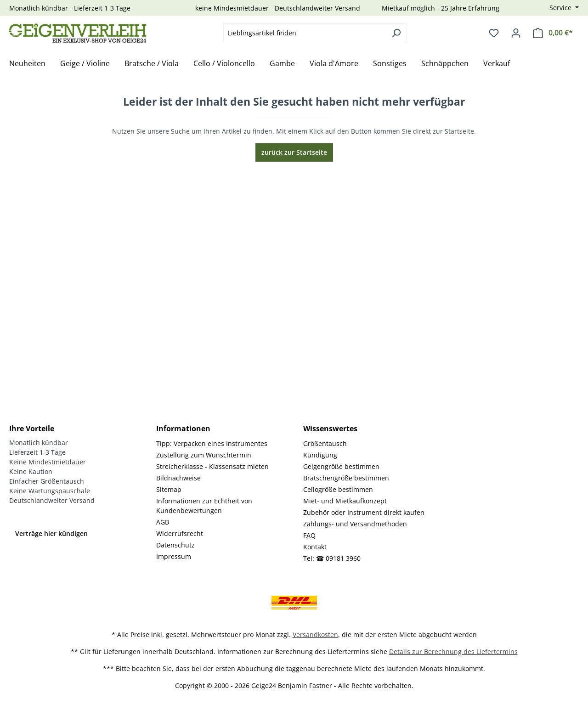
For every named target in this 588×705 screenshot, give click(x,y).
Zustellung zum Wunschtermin (204, 455)
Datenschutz (175, 545)
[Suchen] (396, 33)
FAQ (309, 535)
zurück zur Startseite (294, 152)
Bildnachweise (178, 478)
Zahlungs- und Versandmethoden (355, 524)
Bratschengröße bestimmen (346, 478)
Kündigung (320, 455)
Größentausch (325, 443)
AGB (163, 522)
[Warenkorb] (553, 33)
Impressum (174, 556)
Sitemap (169, 489)
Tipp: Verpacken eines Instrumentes (212, 443)
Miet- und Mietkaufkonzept (345, 501)
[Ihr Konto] (516, 33)
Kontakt (315, 547)
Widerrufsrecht (180, 533)
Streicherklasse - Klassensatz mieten (212, 466)
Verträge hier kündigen (51, 533)
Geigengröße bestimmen (341, 466)
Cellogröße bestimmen (338, 489)
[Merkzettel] (494, 33)
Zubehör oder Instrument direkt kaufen (364, 512)
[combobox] (305, 33)
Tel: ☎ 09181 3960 (332, 558)
